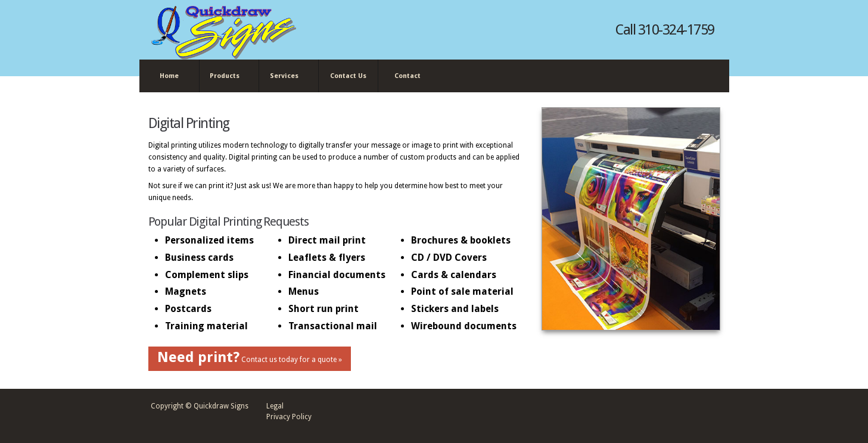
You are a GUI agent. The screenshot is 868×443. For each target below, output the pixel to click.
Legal (275, 406)
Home (169, 76)
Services (286, 77)
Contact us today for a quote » (250, 357)
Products (227, 77)
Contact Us (348, 76)
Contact (407, 76)
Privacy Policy (289, 417)
